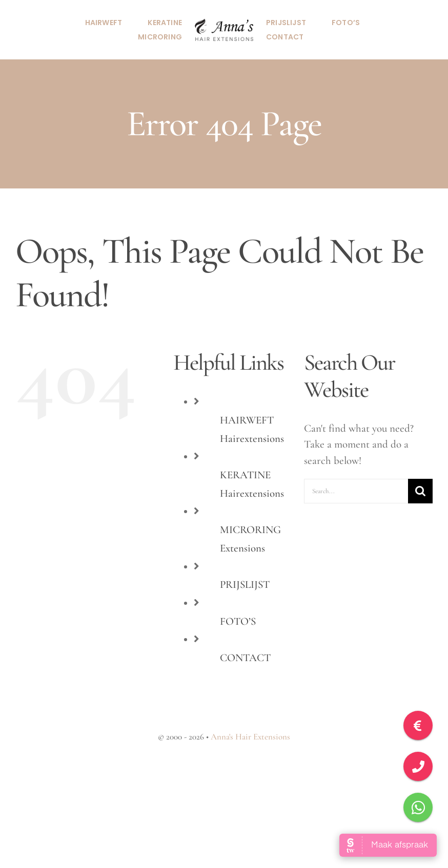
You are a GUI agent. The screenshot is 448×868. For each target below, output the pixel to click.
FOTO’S (238, 621)
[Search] (420, 491)
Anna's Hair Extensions (250, 737)
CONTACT (245, 658)
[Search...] (356, 491)
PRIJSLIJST (245, 585)
